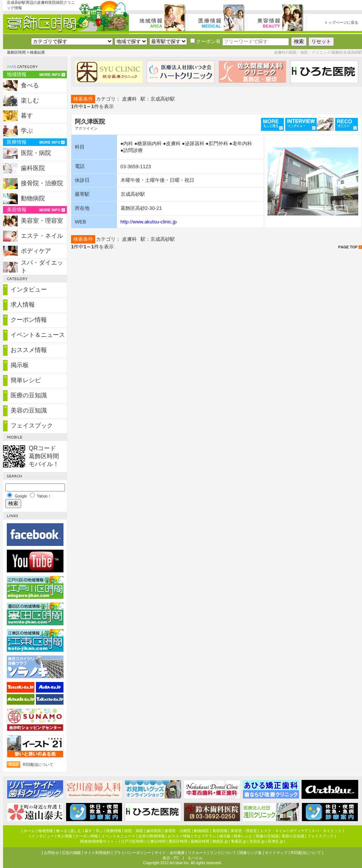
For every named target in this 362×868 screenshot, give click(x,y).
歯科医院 (33, 168)
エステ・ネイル (42, 236)
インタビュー (29, 289)
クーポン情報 (29, 320)
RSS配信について (38, 765)
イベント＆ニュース (38, 335)
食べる (30, 85)
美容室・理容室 (42, 221)
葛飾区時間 (16, 52)
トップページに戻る (341, 22)
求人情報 (23, 305)
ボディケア (36, 251)
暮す (27, 115)
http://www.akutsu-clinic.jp (149, 222)
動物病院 (33, 198)
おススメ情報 (29, 350)
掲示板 (20, 365)
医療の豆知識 (29, 395)
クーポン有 (205, 41)
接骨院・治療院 (42, 183)
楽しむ (30, 100)
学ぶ (27, 131)
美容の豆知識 (29, 410)
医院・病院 (36, 153)
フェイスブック (32, 425)
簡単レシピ (26, 380)
